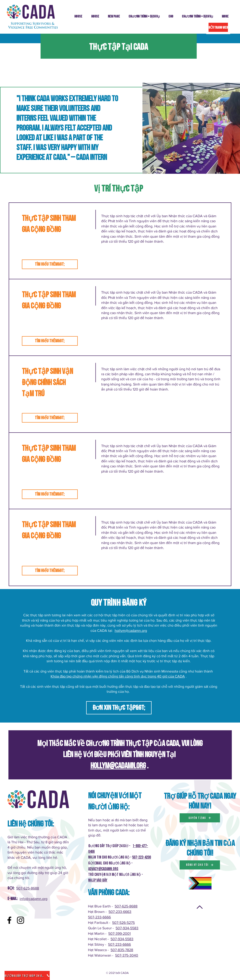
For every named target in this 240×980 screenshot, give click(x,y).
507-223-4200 (142, 857)
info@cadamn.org (34, 899)
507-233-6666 (99, 917)
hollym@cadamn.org (131, 631)
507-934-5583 (127, 928)
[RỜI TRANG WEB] (218, 27)
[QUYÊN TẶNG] (200, 818)
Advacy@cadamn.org (103, 869)
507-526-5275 (123, 923)
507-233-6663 (120, 912)
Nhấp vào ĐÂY (98, 880)
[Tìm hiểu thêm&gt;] (50, 264)
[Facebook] (9, 920)
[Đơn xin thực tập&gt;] (119, 708)
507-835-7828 (122, 950)
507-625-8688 (28, 888)
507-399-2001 (119, 933)
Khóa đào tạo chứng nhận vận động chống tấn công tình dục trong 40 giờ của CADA (118, 676)
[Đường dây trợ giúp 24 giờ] (27, 975)
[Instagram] (21, 920)
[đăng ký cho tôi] (200, 865)
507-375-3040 (127, 955)
